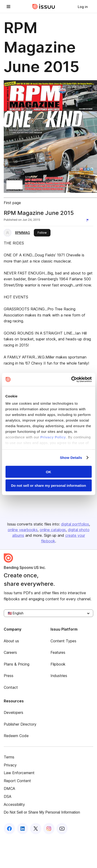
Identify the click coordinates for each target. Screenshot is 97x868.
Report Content (17, 781)
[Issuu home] (44, 7)
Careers (10, 652)
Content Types (63, 641)
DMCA (9, 788)
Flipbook (58, 664)
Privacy (10, 765)
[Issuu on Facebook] (9, 829)
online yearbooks (23, 530)
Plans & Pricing (17, 664)
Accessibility (14, 804)
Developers (14, 712)
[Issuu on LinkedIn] (23, 829)
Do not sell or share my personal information (48, 485)
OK (48, 472)
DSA (8, 796)
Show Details (71, 458)
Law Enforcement (19, 773)
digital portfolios (75, 524)
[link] (83, 7)
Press (9, 676)
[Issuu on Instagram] (49, 829)
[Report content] (89, 220)
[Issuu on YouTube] (62, 829)
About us (11, 641)
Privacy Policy (53, 437)
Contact (11, 687)
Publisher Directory (20, 724)
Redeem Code (16, 736)
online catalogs (53, 530)
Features (58, 652)
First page (12, 203)
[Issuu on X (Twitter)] (36, 829)
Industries (59, 676)
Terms (9, 757)
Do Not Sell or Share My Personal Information (42, 812)
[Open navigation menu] (8, 7)
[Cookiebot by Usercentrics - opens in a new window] (71, 380)
